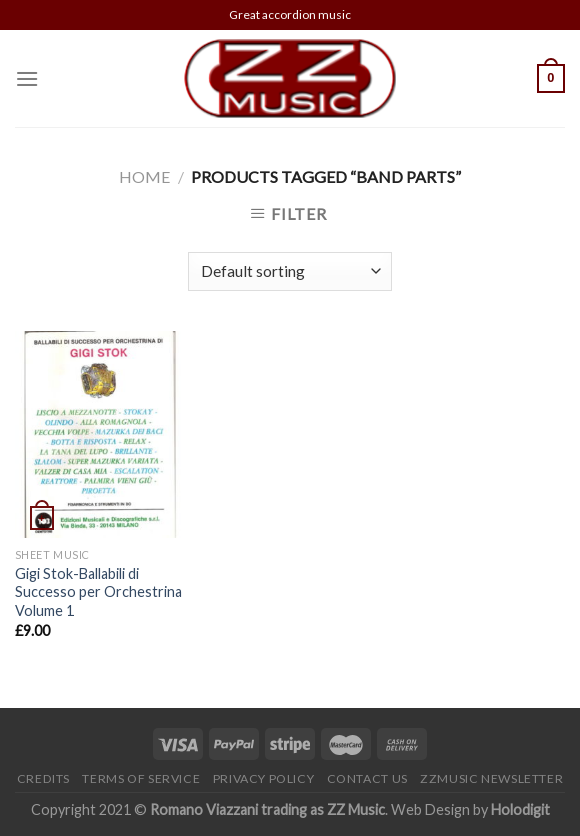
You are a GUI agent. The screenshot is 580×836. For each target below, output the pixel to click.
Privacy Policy (264, 778)
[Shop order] (289, 271)
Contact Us (367, 778)
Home (144, 176)
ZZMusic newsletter (491, 778)
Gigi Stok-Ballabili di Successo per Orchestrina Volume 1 (98, 592)
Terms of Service (141, 778)
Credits (43, 778)
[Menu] (27, 78)
